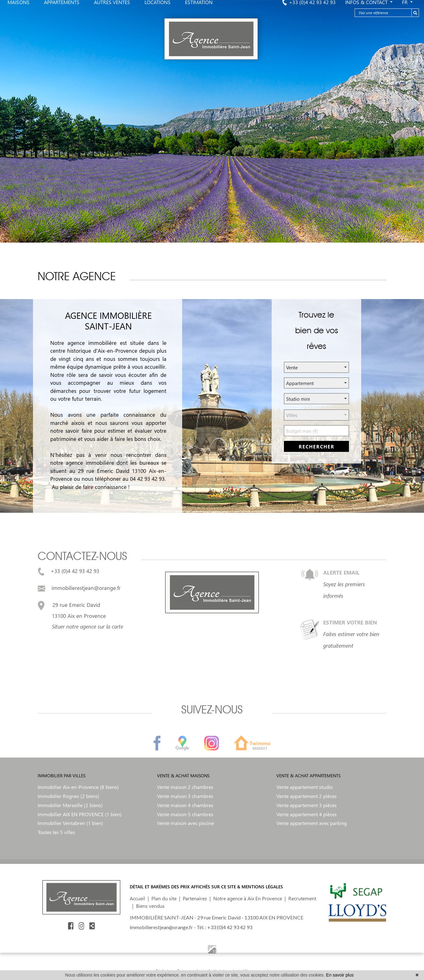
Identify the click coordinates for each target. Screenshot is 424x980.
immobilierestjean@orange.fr (79, 588)
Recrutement (302, 898)
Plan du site (164, 898)
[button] (316, 367)
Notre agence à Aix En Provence (248, 898)
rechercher (317, 447)
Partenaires (195, 898)
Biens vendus (150, 906)
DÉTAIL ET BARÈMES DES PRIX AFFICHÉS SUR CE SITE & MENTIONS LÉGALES (206, 887)
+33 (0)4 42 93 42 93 (68, 571)
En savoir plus (340, 975)
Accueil (137, 898)
